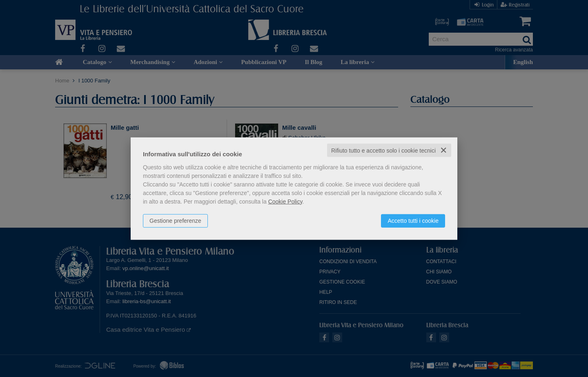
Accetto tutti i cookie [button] (413, 220)
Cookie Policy (285, 201)
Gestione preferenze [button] (175, 220)
